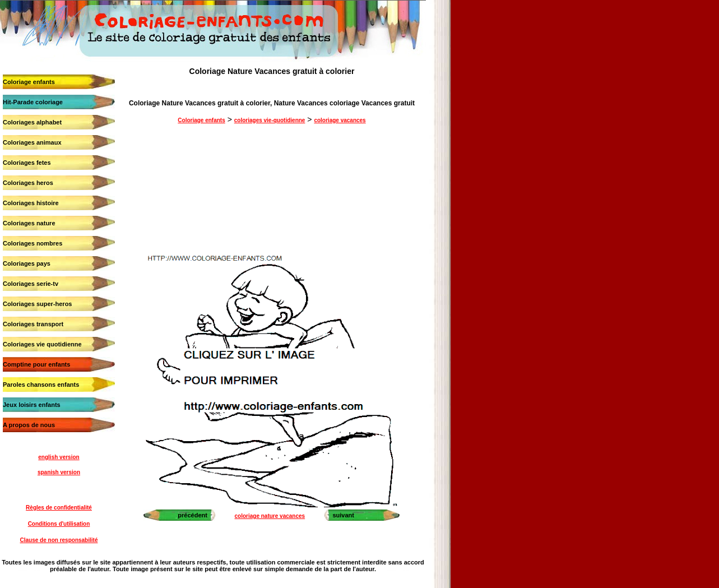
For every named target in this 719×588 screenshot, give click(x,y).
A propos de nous (29, 425)
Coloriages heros (28, 183)
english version (59, 457)
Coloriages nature (29, 223)
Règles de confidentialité (59, 508)
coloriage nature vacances (270, 516)
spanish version (59, 472)
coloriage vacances (340, 120)
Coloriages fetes (27, 163)
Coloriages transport (33, 324)
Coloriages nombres (33, 243)
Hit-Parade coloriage (33, 102)
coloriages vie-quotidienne (270, 120)
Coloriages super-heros (37, 304)
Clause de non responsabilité (59, 540)
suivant (343, 515)
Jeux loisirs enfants (32, 405)
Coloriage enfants (29, 82)
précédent (192, 515)
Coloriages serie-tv (31, 284)
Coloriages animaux (32, 142)
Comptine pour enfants (36, 364)
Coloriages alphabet (32, 122)
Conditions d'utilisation (59, 524)
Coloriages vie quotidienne (42, 344)
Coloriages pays (27, 263)
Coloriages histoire (31, 203)
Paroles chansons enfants (41, 385)
